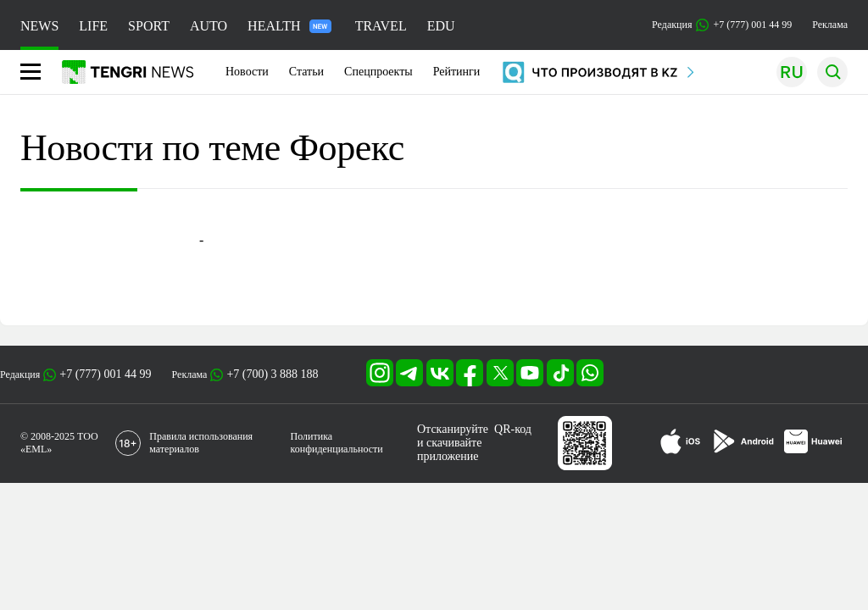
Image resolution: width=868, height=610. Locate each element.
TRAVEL (381, 26)
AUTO (209, 26)
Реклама (830, 25)
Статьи (306, 72)
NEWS (39, 26)
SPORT (149, 26)
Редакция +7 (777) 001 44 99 (722, 25)
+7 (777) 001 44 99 (105, 374)
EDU (441, 26)
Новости (247, 72)
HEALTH (289, 26)
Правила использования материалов (201, 443)
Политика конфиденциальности (337, 443)
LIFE (93, 26)
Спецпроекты (378, 72)
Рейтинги (457, 72)
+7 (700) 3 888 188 (272, 374)
